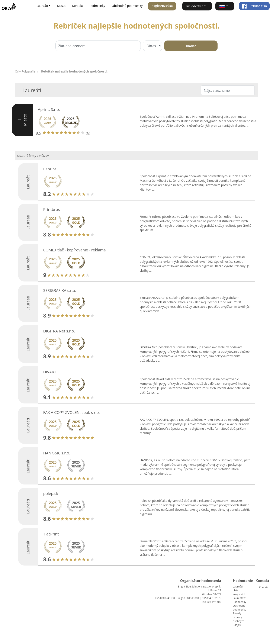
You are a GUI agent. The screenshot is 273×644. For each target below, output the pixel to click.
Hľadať (191, 46)
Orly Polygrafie (25, 71)
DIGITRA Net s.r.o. (59, 331)
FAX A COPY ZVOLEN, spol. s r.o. (72, 412)
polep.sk (51, 493)
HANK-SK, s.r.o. (57, 453)
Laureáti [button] (42, 6)
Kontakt (78, 6)
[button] (225, 6)
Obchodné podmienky (127, 6)
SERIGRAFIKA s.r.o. (60, 290)
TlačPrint (51, 534)
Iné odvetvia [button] (195, 6)
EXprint (50, 169)
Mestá (61, 6)
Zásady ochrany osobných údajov (239, 619)
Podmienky (97, 6)
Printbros (52, 209)
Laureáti (238, 587)
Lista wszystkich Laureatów (239, 594)
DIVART (50, 372)
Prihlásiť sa (254, 6)
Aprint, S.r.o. (49, 109)
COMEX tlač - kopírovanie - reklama (75, 250)
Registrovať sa (162, 6)
